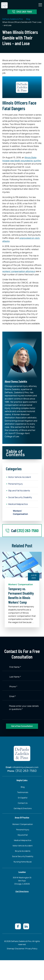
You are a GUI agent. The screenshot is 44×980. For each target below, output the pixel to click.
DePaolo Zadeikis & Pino (13, 19)
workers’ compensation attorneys (19, 271)
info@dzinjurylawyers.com (25, 767)
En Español (23, 798)
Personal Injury (15, 484)
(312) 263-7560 (24, 12)
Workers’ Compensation (20, 512)
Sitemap (10, 949)
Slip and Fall (23, 835)
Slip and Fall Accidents (19, 491)
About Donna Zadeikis (16, 381)
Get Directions (22, 891)
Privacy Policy (31, 949)
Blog (28, 19)
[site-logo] (4, 5)
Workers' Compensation (21, 584)
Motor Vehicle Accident (20, 477)
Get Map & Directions (23, 808)
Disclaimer (20, 949)
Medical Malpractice (18, 504)
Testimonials (23, 792)
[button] (40, 5)
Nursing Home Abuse (23, 862)
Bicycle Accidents (23, 851)
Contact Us (23, 803)
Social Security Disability (20, 497)
